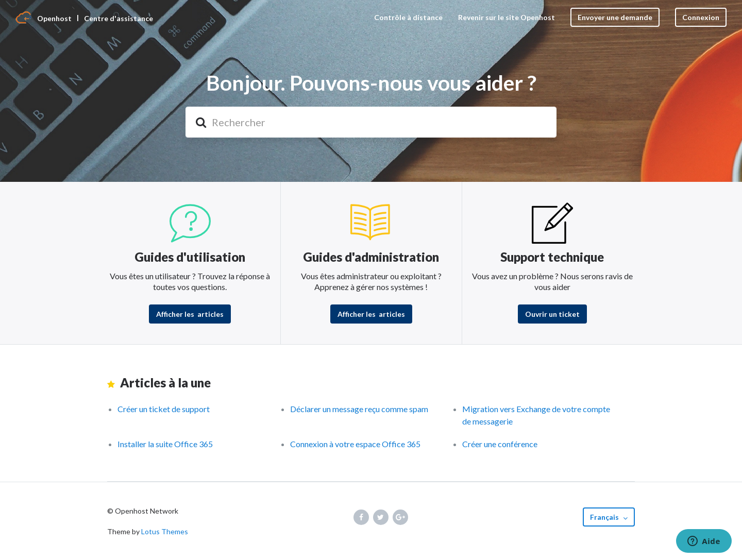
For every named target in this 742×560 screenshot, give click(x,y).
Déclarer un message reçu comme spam (359, 409)
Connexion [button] (701, 17)
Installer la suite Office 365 (165, 444)
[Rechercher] (371, 122)
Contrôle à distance (408, 17)
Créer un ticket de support (164, 409)
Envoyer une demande (615, 17)
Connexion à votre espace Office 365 (355, 444)
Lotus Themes (165, 531)
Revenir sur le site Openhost (507, 17)
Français (605, 517)
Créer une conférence (500, 444)
